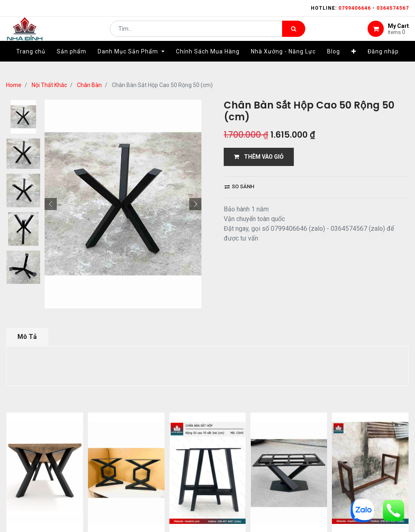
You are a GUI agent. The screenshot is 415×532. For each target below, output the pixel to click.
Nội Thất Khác (49, 85)
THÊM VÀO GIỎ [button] (259, 157)
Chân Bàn (89, 85)
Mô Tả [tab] (27, 337)
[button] (354, 64)
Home (14, 85)
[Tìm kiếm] (294, 35)
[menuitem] (31, 64)
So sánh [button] (239, 186)
